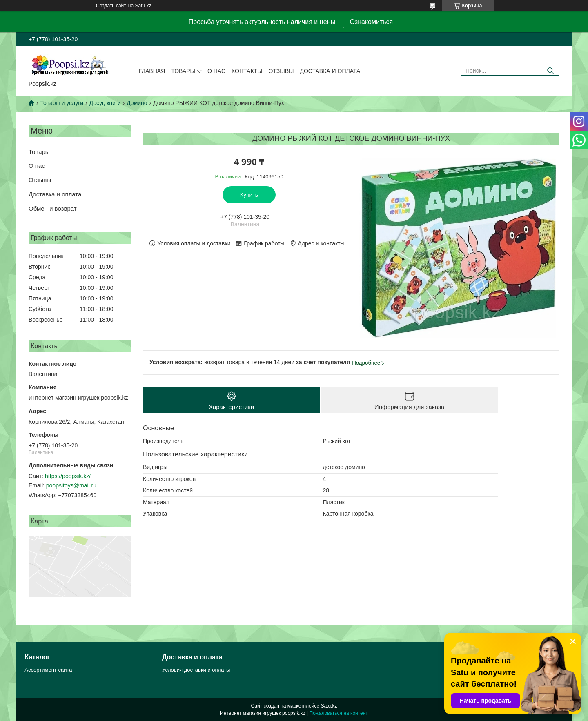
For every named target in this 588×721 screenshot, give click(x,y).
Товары (183, 71)
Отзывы (281, 71)
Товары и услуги (62, 103)
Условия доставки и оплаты (196, 670)
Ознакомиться (371, 22)
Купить (249, 195)
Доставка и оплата (330, 71)
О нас (216, 71)
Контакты (247, 71)
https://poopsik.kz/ (68, 476)
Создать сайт (111, 6)
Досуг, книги (105, 103)
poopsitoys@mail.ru (71, 485)
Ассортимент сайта (48, 670)
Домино (137, 103)
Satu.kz (329, 706)
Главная (152, 71)
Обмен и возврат (53, 208)
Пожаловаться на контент (339, 713)
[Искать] (550, 71)
